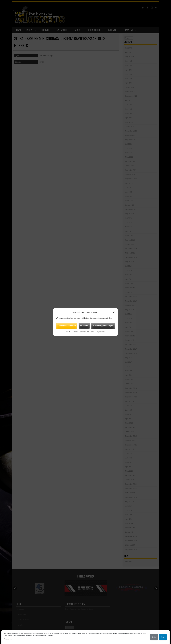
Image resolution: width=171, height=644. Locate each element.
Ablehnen (84, 326)
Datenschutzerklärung (88, 332)
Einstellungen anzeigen (103, 326)
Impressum (101, 332)
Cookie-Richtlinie (72, 332)
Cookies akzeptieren (67, 326)
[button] (114, 312)
